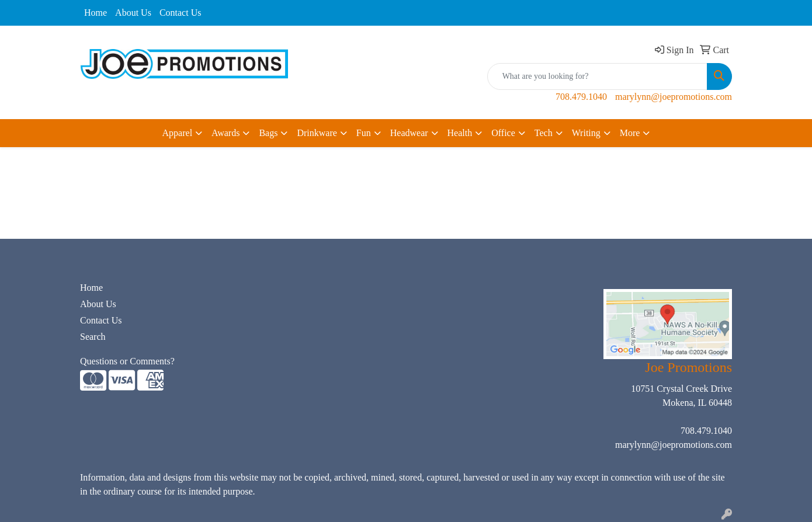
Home (96, 13)
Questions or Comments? (127, 361)
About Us (133, 13)
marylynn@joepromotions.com (674, 97)
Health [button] (460, 133)
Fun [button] (364, 133)
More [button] (630, 133)
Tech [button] (544, 133)
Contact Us (181, 13)
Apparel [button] (178, 133)
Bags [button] (268, 133)
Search (93, 337)
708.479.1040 (581, 97)
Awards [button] (225, 133)
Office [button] (503, 133)
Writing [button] (586, 133)
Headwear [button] (409, 133)
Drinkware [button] (317, 133)
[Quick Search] (597, 76)
